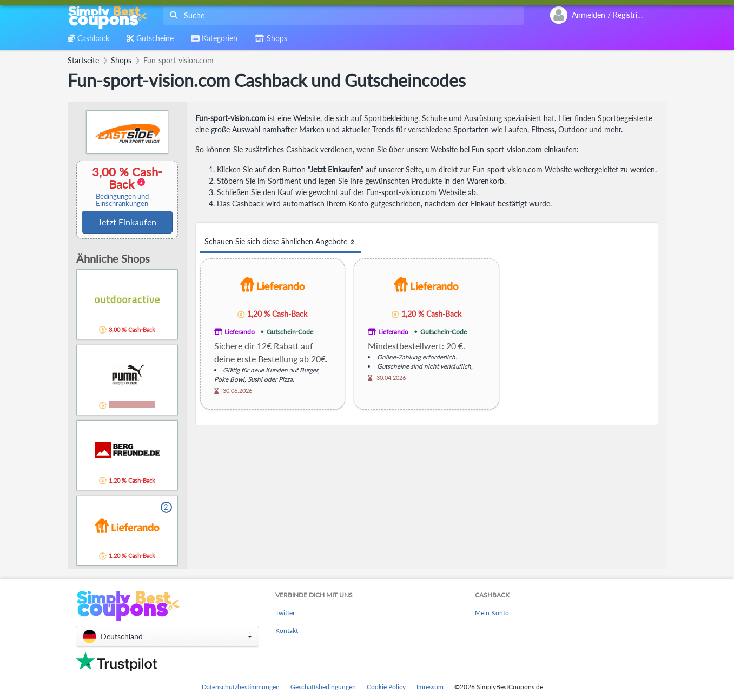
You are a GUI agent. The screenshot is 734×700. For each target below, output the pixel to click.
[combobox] (341, 15)
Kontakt (287, 631)
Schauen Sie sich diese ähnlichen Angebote (281, 242)
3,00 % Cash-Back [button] (122, 186)
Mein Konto (492, 613)
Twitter (285, 613)
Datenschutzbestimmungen (241, 687)
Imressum (430, 687)
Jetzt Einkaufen (127, 222)
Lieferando (240, 332)
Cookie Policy (386, 687)
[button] (167, 636)
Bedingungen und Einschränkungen (122, 200)
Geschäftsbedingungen (323, 687)
